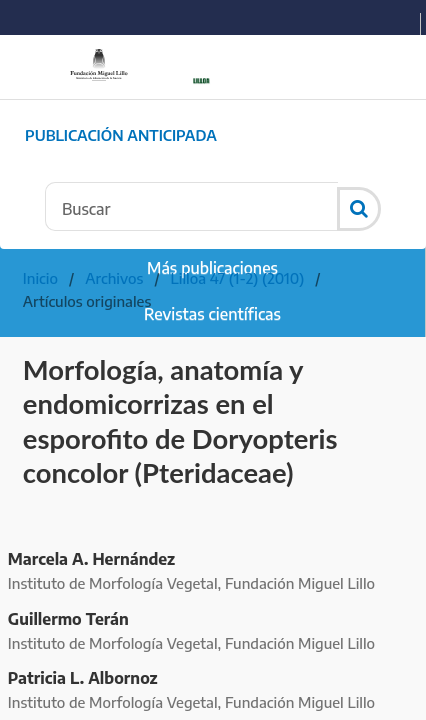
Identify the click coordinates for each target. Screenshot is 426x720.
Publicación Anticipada (121, 135)
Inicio (40, 278)
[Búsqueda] (191, 206)
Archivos (114, 278)
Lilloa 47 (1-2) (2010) (238, 278)
